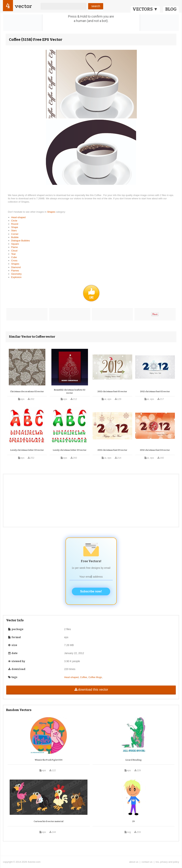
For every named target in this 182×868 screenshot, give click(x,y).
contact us (147, 862)
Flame (14, 247)
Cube (14, 257)
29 (133, 821)
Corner (15, 234)
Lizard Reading (134, 760)
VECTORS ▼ (145, 9)
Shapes (52, 212)
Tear (13, 254)
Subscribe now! (91, 591)
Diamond (16, 267)
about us (134, 862)
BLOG (171, 9)
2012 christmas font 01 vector (112, 392)
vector (23, 6)
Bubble (15, 237)
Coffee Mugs (95, 677)
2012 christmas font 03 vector (112, 450)
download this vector (91, 690)
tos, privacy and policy (167, 862)
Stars (14, 230)
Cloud (14, 251)
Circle (14, 221)
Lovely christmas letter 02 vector (27, 450)
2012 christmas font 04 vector (155, 450)
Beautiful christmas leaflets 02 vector (70, 392)
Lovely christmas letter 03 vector (70, 450)
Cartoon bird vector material (49, 821)
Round (15, 224)
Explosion (16, 277)
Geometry (16, 274)
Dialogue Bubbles (20, 241)
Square (15, 244)
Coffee (84, 677)
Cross (14, 261)
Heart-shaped (18, 217)
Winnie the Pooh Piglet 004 (49, 760)
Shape (15, 227)
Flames (15, 271)
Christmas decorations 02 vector (27, 392)
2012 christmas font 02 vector (155, 392)
